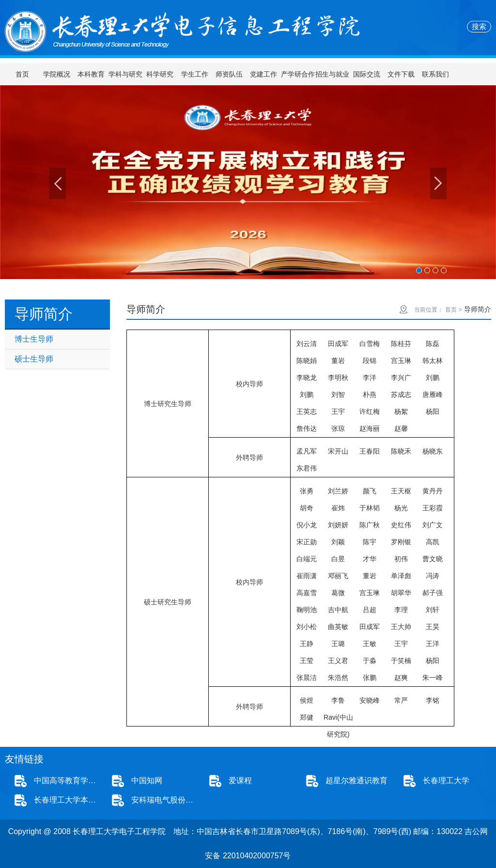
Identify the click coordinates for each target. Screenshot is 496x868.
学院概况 (57, 74)
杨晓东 (433, 451)
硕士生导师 (34, 359)
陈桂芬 (401, 344)
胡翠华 (401, 593)
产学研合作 (298, 74)
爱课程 (240, 781)
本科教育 (91, 74)
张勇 (307, 491)
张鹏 (370, 678)
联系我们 (435, 74)
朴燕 (370, 395)
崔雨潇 (307, 576)
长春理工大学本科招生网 (68, 800)
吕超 (370, 610)
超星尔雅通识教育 (356, 781)
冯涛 (433, 576)
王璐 (338, 644)
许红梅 (370, 411)
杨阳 (433, 411)
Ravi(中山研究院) (338, 720)
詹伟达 (307, 428)
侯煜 (307, 700)
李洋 (370, 378)
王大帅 (401, 627)
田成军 (338, 344)
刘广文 (433, 525)
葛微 (338, 593)
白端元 (307, 559)
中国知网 (147, 781)
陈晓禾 (401, 451)
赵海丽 (370, 428)
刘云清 (307, 344)
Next (438, 183)
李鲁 (338, 700)
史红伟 (401, 525)
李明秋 (338, 378)
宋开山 (338, 451)
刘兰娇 (338, 491)
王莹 (307, 661)
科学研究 (160, 74)
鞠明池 (307, 610)
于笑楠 (401, 661)
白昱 (338, 559)
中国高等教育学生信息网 (68, 781)
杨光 (401, 508)
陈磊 (433, 344)
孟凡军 (307, 451)
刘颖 (338, 542)
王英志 (307, 411)
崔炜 (338, 508)
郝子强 (433, 593)
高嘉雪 (307, 593)
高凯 (433, 542)
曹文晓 (433, 559)
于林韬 (370, 508)
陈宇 (370, 542)
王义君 (338, 661)
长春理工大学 (446, 781)
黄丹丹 (433, 491)
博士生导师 (34, 339)
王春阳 (370, 451)
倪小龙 (307, 525)
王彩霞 (433, 508)
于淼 (370, 661)
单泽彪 (401, 576)
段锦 (370, 361)
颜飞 (370, 491)
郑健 (307, 717)
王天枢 (401, 491)
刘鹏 (433, 378)
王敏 (370, 644)
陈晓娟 (307, 361)
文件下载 (401, 74)
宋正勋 (307, 542)
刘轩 (433, 610)
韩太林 (433, 361)
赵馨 (401, 428)
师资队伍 (229, 74)
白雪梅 (370, 344)
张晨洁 (307, 678)
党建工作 (263, 74)
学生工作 (195, 74)
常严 (401, 700)
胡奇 (307, 508)
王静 (307, 644)
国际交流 (367, 74)
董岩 (338, 361)
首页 (22, 74)
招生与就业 (332, 74)
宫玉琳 (401, 361)
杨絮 (401, 411)
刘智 (338, 395)
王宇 (338, 411)
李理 (401, 610)
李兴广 (401, 378)
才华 (370, 559)
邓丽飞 (338, 576)
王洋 (433, 644)
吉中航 (338, 610)
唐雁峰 (433, 395)
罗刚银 (401, 542)
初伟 (401, 559)
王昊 (433, 627)
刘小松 (307, 627)
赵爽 (401, 678)
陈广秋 (370, 525)
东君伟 (307, 468)
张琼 (338, 428)
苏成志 (401, 395)
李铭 (433, 700)
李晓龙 (307, 378)
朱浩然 (338, 678)
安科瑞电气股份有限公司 (165, 800)
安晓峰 (370, 700)
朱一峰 (433, 678)
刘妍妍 (338, 525)
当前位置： (429, 310)
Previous (58, 183)
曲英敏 (338, 627)
